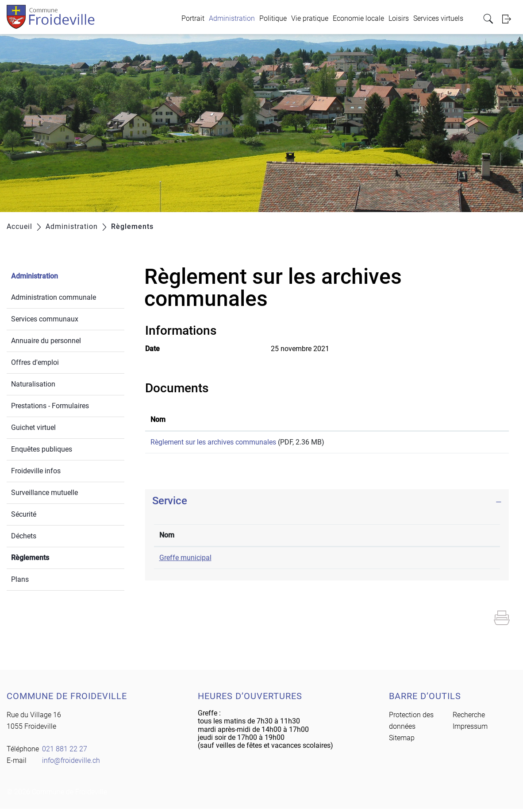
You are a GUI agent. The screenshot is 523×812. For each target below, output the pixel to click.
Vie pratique (310, 18)
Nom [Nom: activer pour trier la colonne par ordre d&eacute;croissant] (167, 538)
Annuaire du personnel (46, 341)
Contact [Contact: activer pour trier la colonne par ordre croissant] (390, 538)
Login (509, 19)
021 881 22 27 (298, 561)
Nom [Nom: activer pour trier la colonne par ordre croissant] (158, 420)
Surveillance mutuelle (44, 493)
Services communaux (45, 319)
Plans (20, 579)
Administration (232, 18)
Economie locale (358, 18)
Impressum (470, 729)
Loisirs (399, 18)
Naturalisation (33, 384)
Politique (273, 18)
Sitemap (402, 741)
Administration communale (54, 297)
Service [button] (170, 504)
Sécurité (24, 514)
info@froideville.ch (407, 561)
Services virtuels (438, 18)
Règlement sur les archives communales (213, 442)
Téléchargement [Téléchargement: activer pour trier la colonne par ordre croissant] (448, 420)
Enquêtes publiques (42, 449)
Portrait (193, 18)
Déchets (24, 536)
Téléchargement (463, 444)
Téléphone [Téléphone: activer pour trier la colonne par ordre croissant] (292, 538)
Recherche (469, 718)
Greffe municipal (185, 561)
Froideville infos (36, 471)
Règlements (51, 557)
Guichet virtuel (33, 427)
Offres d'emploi (35, 362)
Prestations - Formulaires (50, 406)
